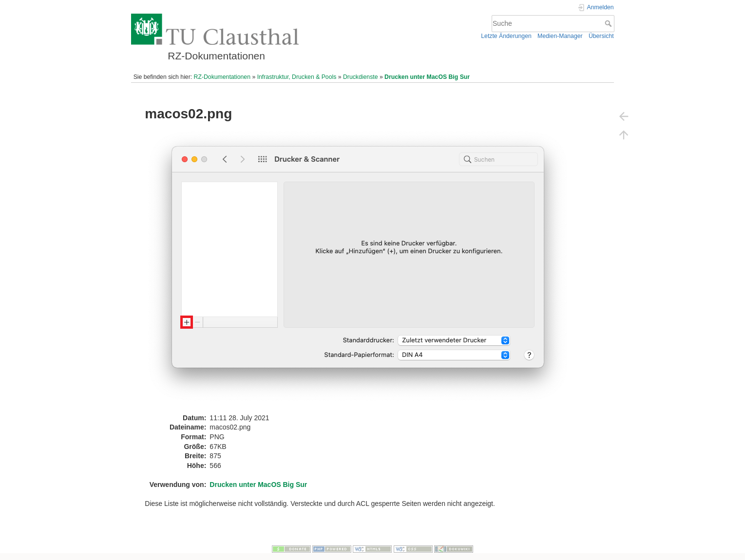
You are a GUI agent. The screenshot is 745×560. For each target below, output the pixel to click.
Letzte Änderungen (506, 36)
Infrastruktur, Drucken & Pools (297, 77)
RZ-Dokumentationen (222, 77)
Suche (609, 23)
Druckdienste (361, 77)
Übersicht (601, 36)
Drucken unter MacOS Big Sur (427, 77)
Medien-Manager (560, 36)
